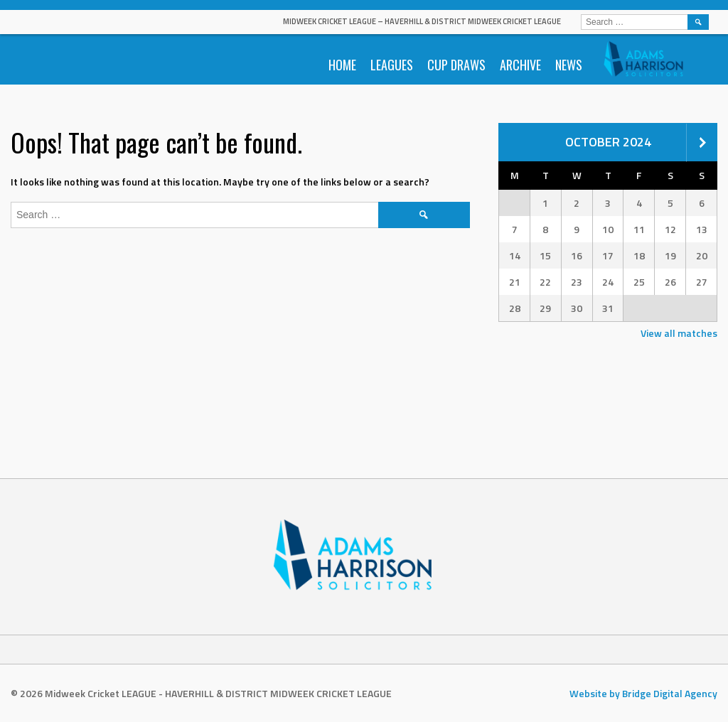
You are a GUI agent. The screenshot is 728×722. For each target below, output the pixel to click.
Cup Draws (456, 65)
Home (342, 65)
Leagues (392, 65)
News (569, 65)
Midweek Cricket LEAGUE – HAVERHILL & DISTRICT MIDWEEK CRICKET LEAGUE (422, 21)
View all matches (679, 333)
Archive (520, 65)
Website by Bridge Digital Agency (643, 693)
